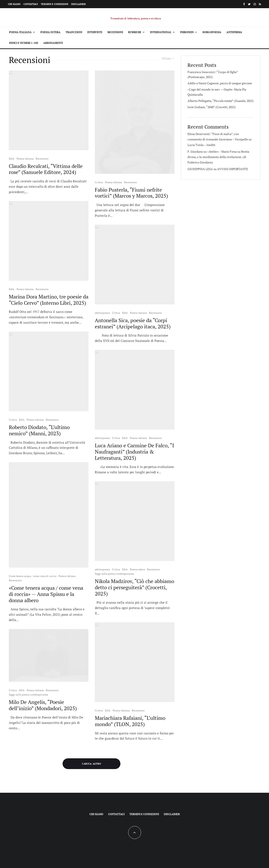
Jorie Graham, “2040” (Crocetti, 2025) (212, 107)
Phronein (187, 32)
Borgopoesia (212, 32)
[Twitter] (249, 4)
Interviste (95, 32)
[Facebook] (244, 4)
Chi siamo (14, 4)
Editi (12, 159)
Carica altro (91, 764)
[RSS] (260, 4)
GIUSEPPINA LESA (200, 169)
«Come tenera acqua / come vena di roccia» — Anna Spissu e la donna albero (46, 594)
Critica (13, 420)
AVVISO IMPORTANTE (233, 169)
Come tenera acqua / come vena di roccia (33, 576)
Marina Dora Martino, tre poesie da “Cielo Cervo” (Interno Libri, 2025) (49, 300)
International (161, 32)
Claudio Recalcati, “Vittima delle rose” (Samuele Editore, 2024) (46, 169)
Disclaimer (78, 4)
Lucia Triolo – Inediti (201, 145)
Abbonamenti (53, 43)
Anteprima (234, 32)
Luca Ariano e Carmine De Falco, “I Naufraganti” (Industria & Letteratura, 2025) (134, 452)
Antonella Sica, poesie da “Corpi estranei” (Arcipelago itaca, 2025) (133, 323)
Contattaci (31, 4)
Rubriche (135, 32)
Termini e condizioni (55, 4)
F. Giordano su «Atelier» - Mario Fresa (212, 152)
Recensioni (115, 32)
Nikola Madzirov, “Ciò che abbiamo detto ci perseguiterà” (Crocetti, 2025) (134, 587)
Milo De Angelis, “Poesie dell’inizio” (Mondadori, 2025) (43, 705)
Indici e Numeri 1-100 (24, 43)
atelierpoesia (102, 313)
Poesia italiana (20, 32)
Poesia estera (50, 32)
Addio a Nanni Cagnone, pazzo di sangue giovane (220, 83)
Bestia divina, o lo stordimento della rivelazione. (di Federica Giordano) (218, 157)
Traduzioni (74, 32)
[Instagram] (255, 4)
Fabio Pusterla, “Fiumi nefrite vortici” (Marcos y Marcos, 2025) (131, 193)
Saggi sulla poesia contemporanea (28, 695)
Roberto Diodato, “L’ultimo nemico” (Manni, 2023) (39, 430)
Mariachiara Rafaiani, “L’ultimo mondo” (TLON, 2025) (130, 721)
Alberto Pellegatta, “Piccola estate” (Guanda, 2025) (221, 101)
